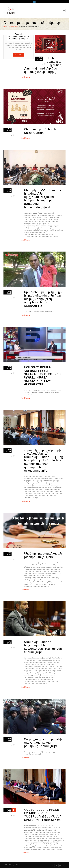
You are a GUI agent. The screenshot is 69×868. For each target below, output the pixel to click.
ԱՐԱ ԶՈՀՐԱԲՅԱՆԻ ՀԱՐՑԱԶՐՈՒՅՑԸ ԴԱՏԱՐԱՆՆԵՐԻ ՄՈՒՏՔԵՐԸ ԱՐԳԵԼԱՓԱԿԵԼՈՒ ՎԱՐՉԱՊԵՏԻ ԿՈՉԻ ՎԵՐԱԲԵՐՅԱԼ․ (43, 376)
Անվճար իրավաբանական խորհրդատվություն (43, 555)
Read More (25, 77)
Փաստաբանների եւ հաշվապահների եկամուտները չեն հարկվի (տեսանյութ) (43, 647)
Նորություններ (14, 26)
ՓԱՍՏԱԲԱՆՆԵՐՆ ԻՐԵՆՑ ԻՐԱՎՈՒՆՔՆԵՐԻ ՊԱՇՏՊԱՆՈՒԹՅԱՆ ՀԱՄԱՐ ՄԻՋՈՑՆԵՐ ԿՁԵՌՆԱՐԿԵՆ (43, 815)
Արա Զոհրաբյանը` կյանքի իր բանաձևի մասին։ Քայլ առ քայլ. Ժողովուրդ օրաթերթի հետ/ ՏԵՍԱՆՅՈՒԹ (43, 299)
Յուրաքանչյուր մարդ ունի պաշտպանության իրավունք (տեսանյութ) (43, 742)
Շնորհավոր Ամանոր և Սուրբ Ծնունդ (40, 131)
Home (5, 26)
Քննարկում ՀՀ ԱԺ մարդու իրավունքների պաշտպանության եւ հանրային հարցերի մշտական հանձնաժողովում (43, 199)
